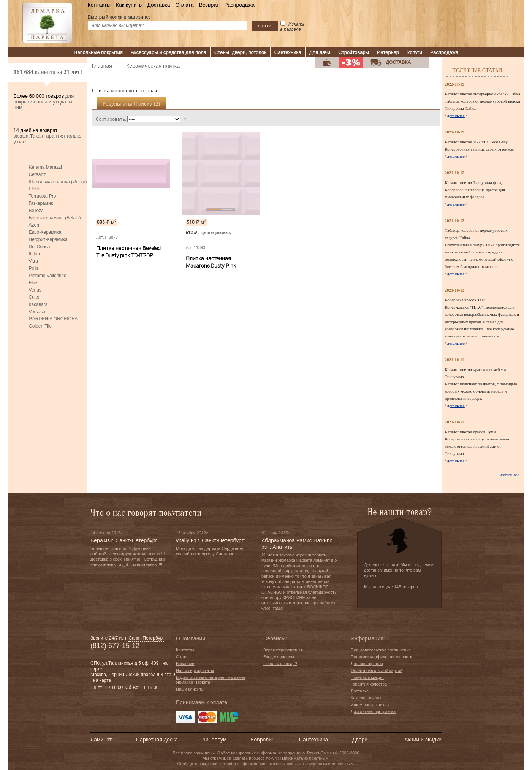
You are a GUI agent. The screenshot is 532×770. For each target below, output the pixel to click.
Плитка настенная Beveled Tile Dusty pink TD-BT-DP (128, 252)
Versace (37, 312)
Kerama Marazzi (45, 167)
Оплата (184, 5)
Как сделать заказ (368, 698)
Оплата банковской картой (377, 670)
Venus (35, 290)
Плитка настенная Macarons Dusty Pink (211, 262)
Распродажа (239, 5)
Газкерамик (41, 203)
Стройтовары (354, 52)
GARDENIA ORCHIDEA (53, 319)
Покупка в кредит (367, 677)
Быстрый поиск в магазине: (119, 17)
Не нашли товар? (280, 664)
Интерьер (388, 52)
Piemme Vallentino (48, 276)
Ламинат (101, 740)
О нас (181, 657)
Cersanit (37, 174)
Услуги (415, 52)
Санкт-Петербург (146, 638)
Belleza (36, 211)
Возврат (209, 5)
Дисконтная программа (373, 711)
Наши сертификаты (195, 670)
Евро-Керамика (45, 232)
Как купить (129, 5)
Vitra (33, 261)
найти (265, 25)
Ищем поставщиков (370, 705)
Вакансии (185, 664)
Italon (34, 254)
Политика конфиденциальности (382, 657)
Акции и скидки (423, 740)
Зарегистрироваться (283, 650)
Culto (34, 297)
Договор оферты (367, 664)
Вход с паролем (279, 657)
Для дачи (320, 52)
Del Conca (40, 247)
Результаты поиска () (131, 104)
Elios (34, 283)
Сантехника (288, 52)
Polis (34, 268)
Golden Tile (40, 326)
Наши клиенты (190, 689)
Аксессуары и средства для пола (169, 52)
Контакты (99, 5)
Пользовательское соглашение (381, 650)
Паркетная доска (157, 740)
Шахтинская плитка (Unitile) (58, 182)
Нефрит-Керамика (48, 239)
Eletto (35, 189)
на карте (102, 680)
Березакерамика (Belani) (55, 218)
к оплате (217, 702)
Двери (360, 740)
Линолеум (214, 740)
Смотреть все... (510, 475)
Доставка (158, 5)
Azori (34, 225)
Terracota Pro (43, 196)
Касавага (38, 304)
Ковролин (263, 740)
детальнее (456, 116)
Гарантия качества (369, 684)
